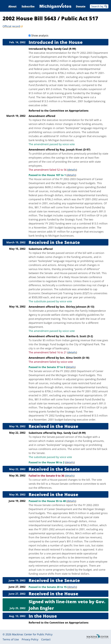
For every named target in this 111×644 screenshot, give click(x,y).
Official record (11, 26)
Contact (46, 639)
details (72, 170)
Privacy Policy (30, 639)
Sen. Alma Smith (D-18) (75, 358)
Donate (81, 6)
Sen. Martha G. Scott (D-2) (76, 336)
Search (106, 6)
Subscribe (28, 6)
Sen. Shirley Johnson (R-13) (77, 307)
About (12, 6)
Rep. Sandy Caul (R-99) (62, 49)
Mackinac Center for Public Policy (32, 634)
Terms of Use (11, 639)
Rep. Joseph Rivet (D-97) (75, 150)
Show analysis (40, 35)
